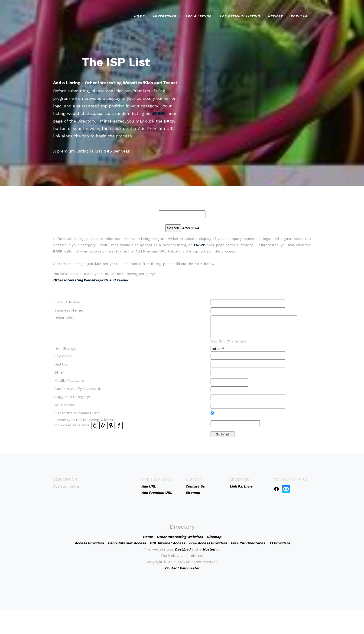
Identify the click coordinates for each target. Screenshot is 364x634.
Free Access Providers (208, 543)
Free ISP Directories (248, 543)
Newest (275, 16)
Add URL (149, 486)
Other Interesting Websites (180, 537)
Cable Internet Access (127, 543)
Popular (299, 16)
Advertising (164, 16)
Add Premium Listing (240, 16)
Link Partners (241, 486)
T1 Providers (279, 543)
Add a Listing (198, 16)
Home (139, 16)
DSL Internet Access (167, 543)
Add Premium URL (157, 493)
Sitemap (193, 493)
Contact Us (195, 486)
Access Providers (89, 543)
